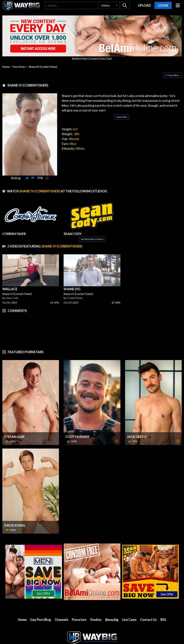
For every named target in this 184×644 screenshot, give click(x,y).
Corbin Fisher (75, 298)
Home (6, 67)
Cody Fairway (77, 437)
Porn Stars (19, 67)
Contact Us (149, 620)
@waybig (112, 620)
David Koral (15, 525)
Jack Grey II (137, 437)
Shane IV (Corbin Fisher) (43, 67)
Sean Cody (12, 298)
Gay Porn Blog (41, 620)
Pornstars (79, 620)
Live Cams (129, 620)
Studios (96, 620)
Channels (61, 620)
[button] (109, 5)
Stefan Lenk (14, 437)
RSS (163, 620)
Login (163, 5)
